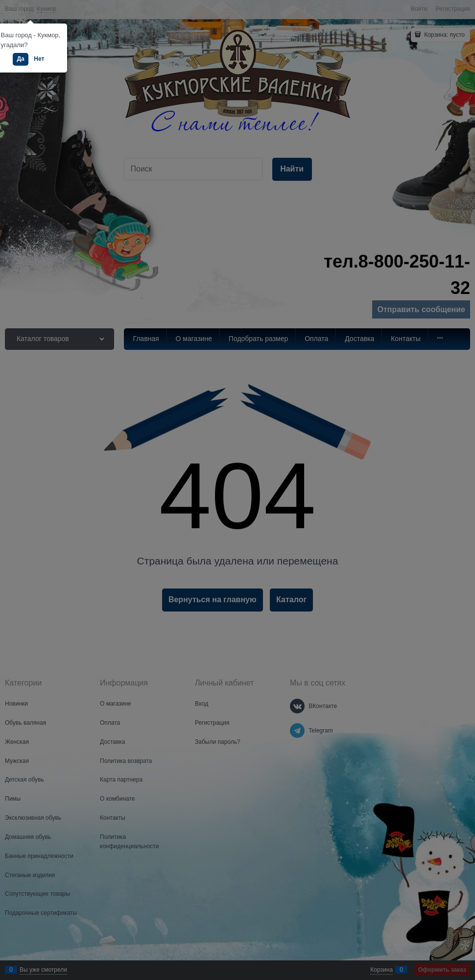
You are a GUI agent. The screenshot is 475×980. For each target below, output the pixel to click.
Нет (39, 59)
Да (20, 59)
